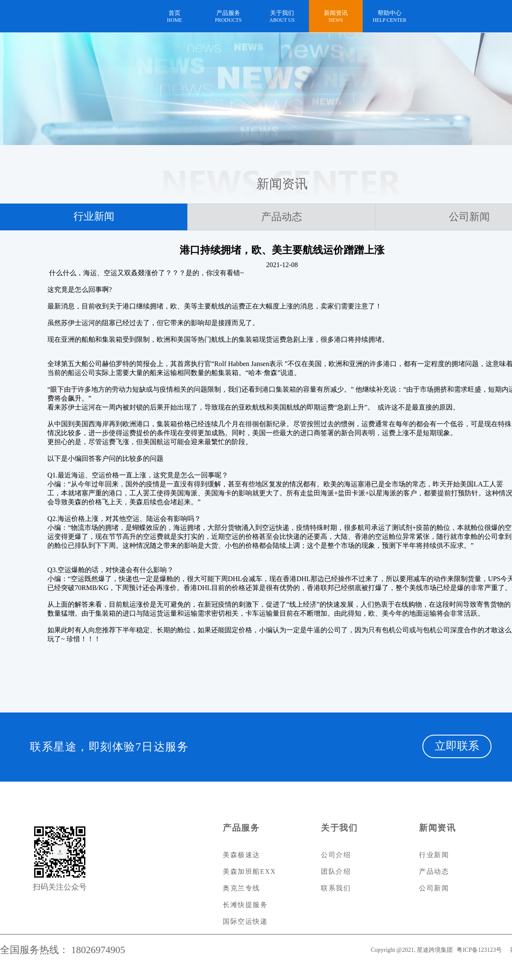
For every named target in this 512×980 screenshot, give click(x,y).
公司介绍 (336, 855)
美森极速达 (241, 855)
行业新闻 (94, 216)
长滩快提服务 (245, 905)
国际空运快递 (245, 921)
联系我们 (336, 888)
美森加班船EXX (249, 871)
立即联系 (457, 746)
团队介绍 (336, 871)
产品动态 (282, 217)
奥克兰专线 (241, 888)
